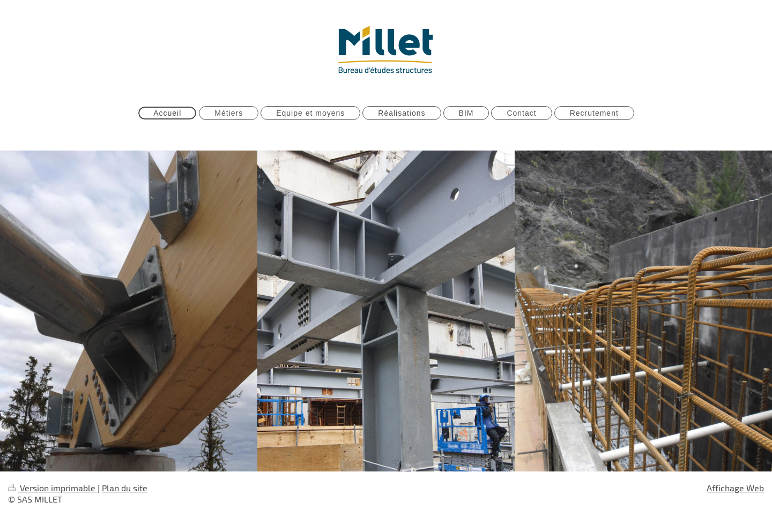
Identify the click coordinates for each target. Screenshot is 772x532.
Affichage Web (735, 488)
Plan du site (125, 488)
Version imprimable (53, 488)
